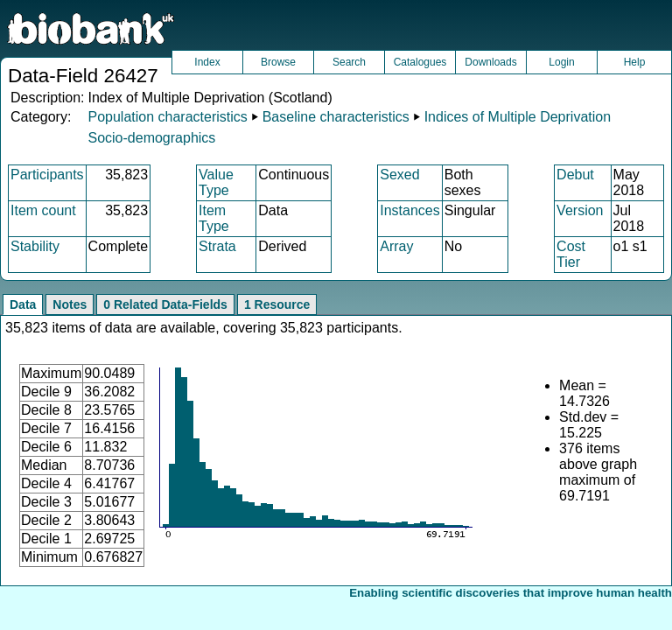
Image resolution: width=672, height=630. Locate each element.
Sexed (399, 175)
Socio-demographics (151, 138)
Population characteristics (167, 117)
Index (207, 62)
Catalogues (420, 62)
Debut (575, 175)
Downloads (490, 62)
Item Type (214, 218)
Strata (217, 246)
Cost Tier (571, 254)
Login (561, 62)
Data (23, 304)
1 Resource (277, 304)
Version (580, 210)
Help (635, 62)
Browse (278, 62)
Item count (43, 210)
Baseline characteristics (336, 117)
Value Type (216, 182)
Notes (70, 304)
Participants (47, 175)
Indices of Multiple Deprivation (518, 117)
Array (396, 246)
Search (349, 62)
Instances (409, 210)
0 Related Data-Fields (165, 304)
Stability (35, 246)
